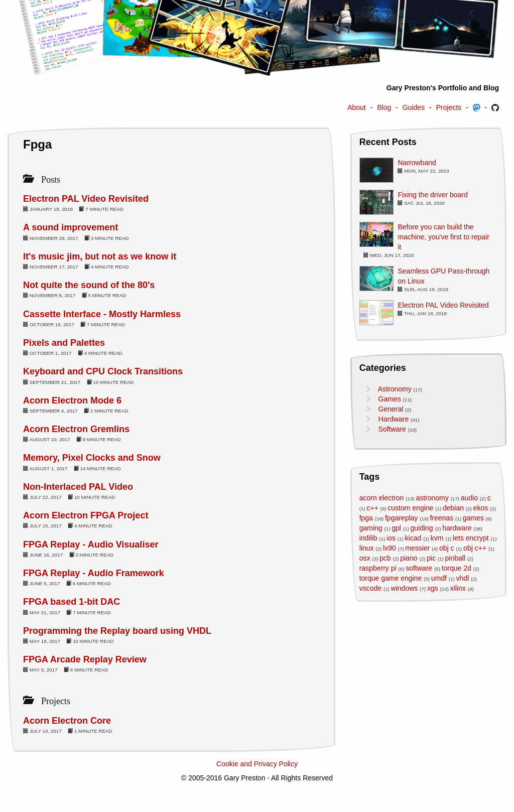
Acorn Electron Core (67, 721)
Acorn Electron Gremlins (76, 429)
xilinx (458, 588)
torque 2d (457, 568)
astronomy (432, 498)
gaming (371, 528)
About (357, 107)
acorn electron (382, 498)
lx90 (390, 548)
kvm (437, 538)
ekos (481, 508)
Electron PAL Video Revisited (86, 199)
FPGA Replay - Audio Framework (94, 573)
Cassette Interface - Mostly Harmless (102, 314)
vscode (370, 588)
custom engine (410, 508)
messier (417, 548)
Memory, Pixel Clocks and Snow (92, 458)
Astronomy (395, 389)
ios (391, 538)
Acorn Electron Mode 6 (72, 400)
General (391, 409)
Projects (449, 107)
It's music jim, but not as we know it (100, 256)
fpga (366, 518)
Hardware (394, 419)
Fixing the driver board (432, 195)
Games (390, 399)
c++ (372, 508)
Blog (384, 107)
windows (405, 588)
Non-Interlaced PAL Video (78, 487)
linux (367, 548)
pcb (385, 558)
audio (469, 498)
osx (365, 558)
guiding (421, 528)
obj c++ (475, 548)
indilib (368, 538)
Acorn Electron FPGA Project (86, 515)
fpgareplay (401, 518)
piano (409, 558)
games (473, 518)
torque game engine (391, 578)
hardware (457, 528)
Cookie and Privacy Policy (257, 764)
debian (453, 508)
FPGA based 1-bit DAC (72, 602)
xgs (433, 588)
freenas (441, 518)
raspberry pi (378, 568)
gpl (396, 528)
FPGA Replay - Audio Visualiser (91, 545)
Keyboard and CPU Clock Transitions (103, 371)
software (419, 568)
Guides (414, 107)
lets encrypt (471, 538)
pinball (455, 558)
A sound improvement (71, 227)
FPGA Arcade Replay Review (85, 659)
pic (431, 558)
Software (392, 429)
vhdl (463, 578)
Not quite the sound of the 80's (89, 285)
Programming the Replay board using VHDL (117, 631)
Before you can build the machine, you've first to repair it (443, 237)
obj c (447, 548)
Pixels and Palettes (64, 343)
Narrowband (417, 163)
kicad (413, 538)
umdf (439, 578)
